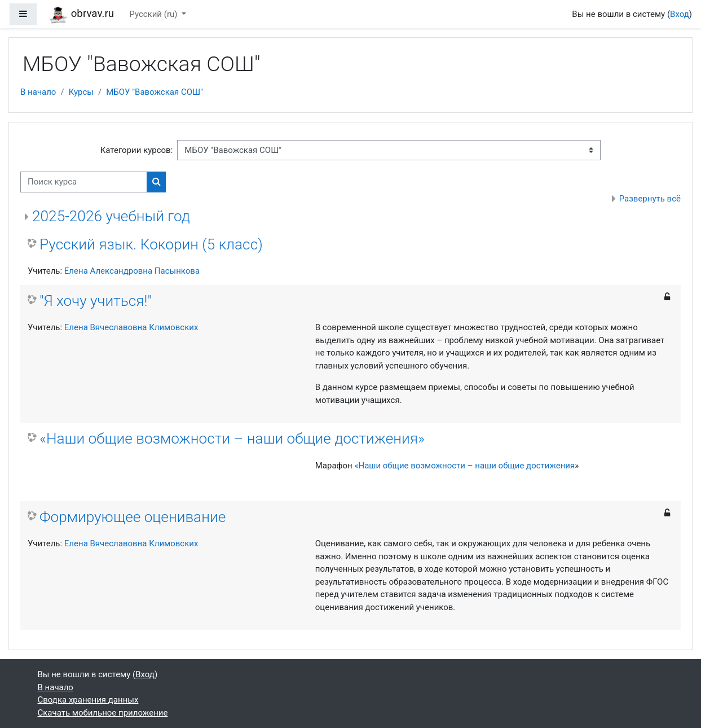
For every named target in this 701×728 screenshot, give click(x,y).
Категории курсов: (137, 150)
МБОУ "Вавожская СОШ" (155, 92)
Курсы (81, 92)
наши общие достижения (525, 466)
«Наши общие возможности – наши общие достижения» (232, 438)
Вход (680, 14)
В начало (38, 92)
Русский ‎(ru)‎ (154, 14)
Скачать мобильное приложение (103, 713)
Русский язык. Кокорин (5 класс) (151, 244)
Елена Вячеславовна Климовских (131, 327)
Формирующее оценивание (133, 517)
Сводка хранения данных (88, 700)
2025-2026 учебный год (111, 216)
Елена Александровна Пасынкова (132, 271)
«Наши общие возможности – (415, 466)
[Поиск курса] (84, 182)
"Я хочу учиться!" (96, 301)
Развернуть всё (650, 199)
